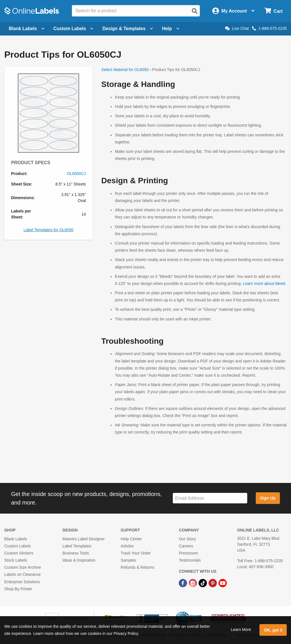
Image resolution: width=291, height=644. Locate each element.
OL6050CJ (76, 174)
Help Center (131, 539)
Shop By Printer (18, 589)
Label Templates (77, 546)
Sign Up (268, 498)
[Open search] (195, 11)
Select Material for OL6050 (125, 70)
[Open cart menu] (274, 11)
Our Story (187, 539)
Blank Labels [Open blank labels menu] (27, 29)
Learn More (241, 630)
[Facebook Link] (183, 583)
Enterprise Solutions (22, 582)
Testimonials (190, 560)
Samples (128, 560)
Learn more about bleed (264, 284)
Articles (127, 546)
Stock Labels (16, 560)
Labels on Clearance (22, 574)
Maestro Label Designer (84, 539)
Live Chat (237, 28)
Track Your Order (136, 553)
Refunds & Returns (138, 567)
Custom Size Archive (23, 567)
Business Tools (76, 553)
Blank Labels (16, 539)
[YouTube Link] (223, 583)
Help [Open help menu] (171, 29)
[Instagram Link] (193, 583)
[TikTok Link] (203, 583)
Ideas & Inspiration (79, 560)
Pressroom (188, 553)
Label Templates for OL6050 (49, 230)
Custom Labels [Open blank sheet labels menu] (73, 29)
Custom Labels (17, 546)
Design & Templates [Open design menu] (128, 29)
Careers (186, 546)
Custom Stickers (19, 553)
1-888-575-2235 (269, 28)
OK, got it (273, 630)
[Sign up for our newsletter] (210, 498)
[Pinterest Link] (213, 583)
